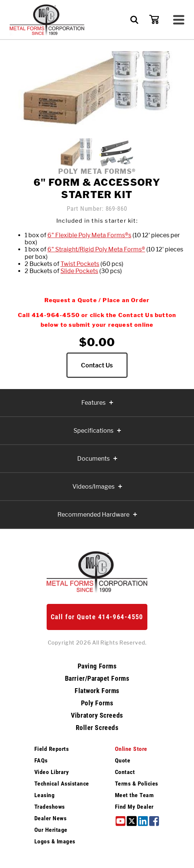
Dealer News (50, 819)
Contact (125, 773)
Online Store (131, 750)
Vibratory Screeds (97, 717)
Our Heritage (51, 831)
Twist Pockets (80, 264)
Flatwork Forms (97, 692)
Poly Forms (97, 704)
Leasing (44, 796)
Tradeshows (50, 808)
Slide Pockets (79, 271)
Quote (123, 762)
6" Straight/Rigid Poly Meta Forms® (96, 249)
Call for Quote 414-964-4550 (97, 618)
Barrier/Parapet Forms (97, 680)
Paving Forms (97, 667)
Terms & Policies (137, 785)
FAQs (41, 762)
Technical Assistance (62, 785)
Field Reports (51, 750)
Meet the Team (134, 796)
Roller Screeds (97, 729)
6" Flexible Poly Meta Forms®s (89, 235)
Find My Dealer (134, 808)
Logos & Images (55, 842)
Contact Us (97, 366)
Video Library (51, 773)
